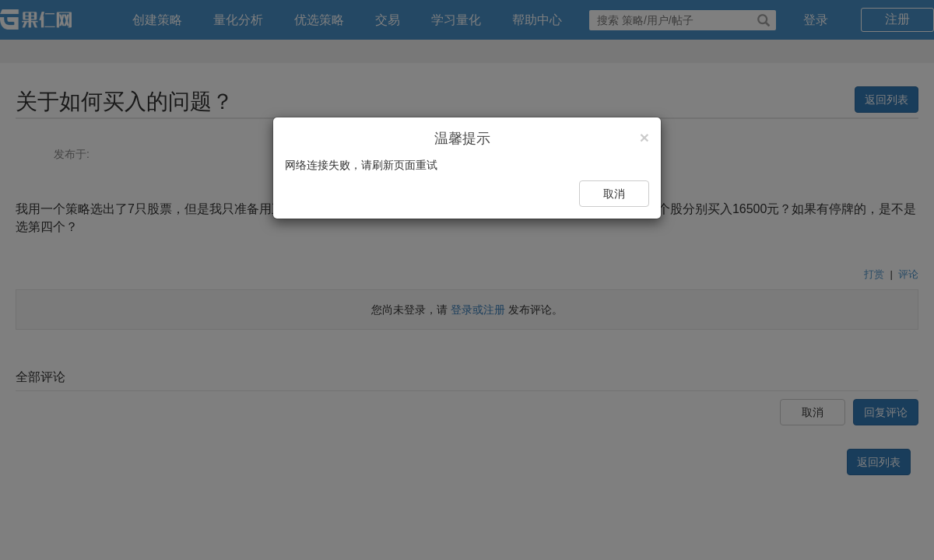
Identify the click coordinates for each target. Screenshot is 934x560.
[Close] (644, 137)
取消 (614, 194)
